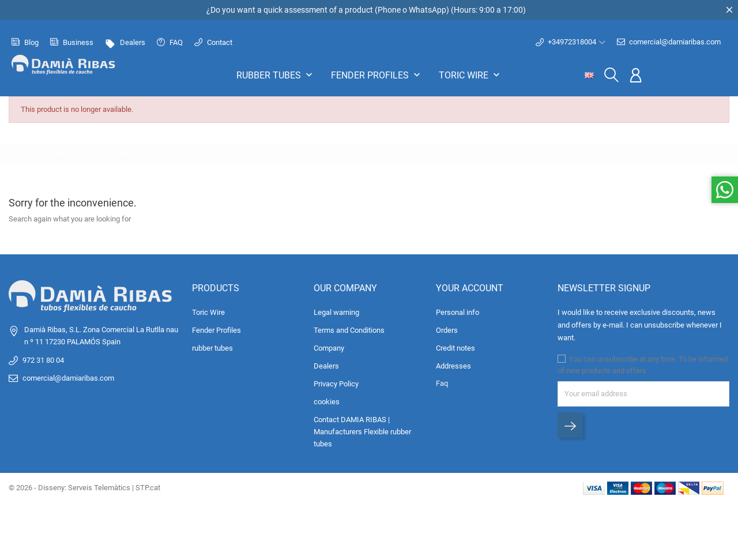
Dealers (125, 42)
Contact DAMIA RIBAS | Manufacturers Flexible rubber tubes (362, 432)
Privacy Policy (336, 384)
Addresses (453, 366)
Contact (213, 42)
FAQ (170, 42)
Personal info (458, 312)
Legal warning (336, 312)
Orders (447, 330)
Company (329, 348)
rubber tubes (276, 75)
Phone (389, 10)
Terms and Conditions (349, 330)
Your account (470, 288)
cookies (327, 402)
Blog (25, 42)
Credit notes (455, 348)
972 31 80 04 (43, 360)
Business (72, 42)
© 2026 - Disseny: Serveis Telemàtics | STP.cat (84, 488)
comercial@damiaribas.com (669, 42)
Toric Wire (470, 75)
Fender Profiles (377, 75)
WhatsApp (428, 10)
